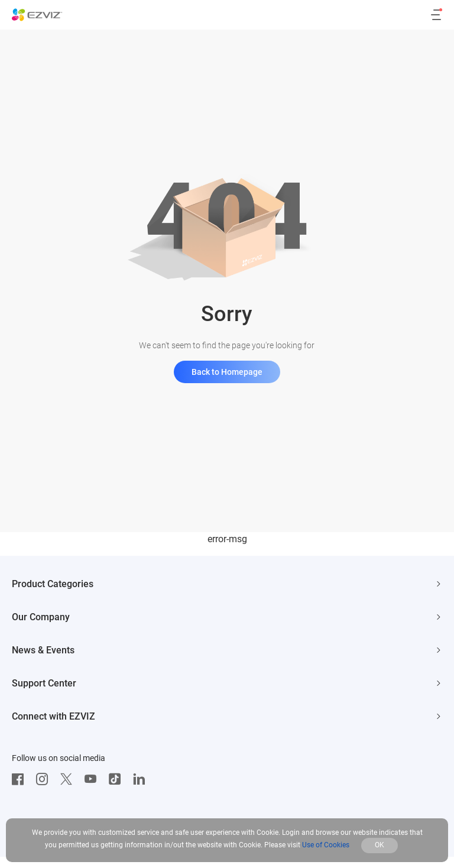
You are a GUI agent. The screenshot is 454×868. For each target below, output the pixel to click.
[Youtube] (93, 779)
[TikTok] (118, 779)
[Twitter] (69, 779)
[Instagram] (45, 779)
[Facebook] (21, 779)
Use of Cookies (326, 845)
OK (380, 845)
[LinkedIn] (142, 779)
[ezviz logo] (37, 15)
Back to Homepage (227, 372)
